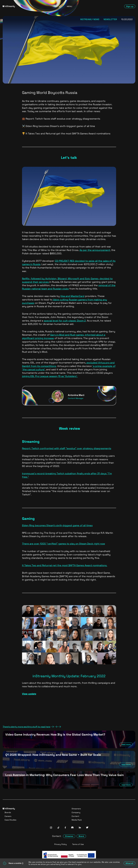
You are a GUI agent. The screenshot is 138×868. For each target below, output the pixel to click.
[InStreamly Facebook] (65, 828)
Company (76, 812)
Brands (8, 812)
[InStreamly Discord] (72, 828)
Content (75, 816)
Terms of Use (78, 844)
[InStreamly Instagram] (51, 828)
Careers (8, 816)
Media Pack (77, 820)
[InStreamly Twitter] (87, 828)
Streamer (69, 836)
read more (126, 744)
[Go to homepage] (24, 6)
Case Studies (10, 820)
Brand (81, 836)
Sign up (130, 6)
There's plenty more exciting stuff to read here (32, 727)
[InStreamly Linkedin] (80, 828)
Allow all (129, 863)
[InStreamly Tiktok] (58, 828)
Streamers (76, 809)
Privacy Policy (61, 844)
